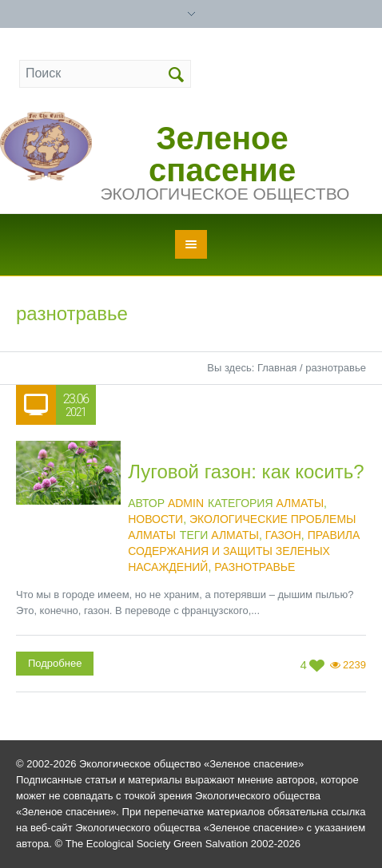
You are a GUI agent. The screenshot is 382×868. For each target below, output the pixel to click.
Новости (155, 519)
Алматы (300, 503)
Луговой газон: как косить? (246, 472)
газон (283, 535)
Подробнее (55, 663)
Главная (277, 368)
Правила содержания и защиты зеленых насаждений (244, 551)
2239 (354, 665)
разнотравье (255, 567)
